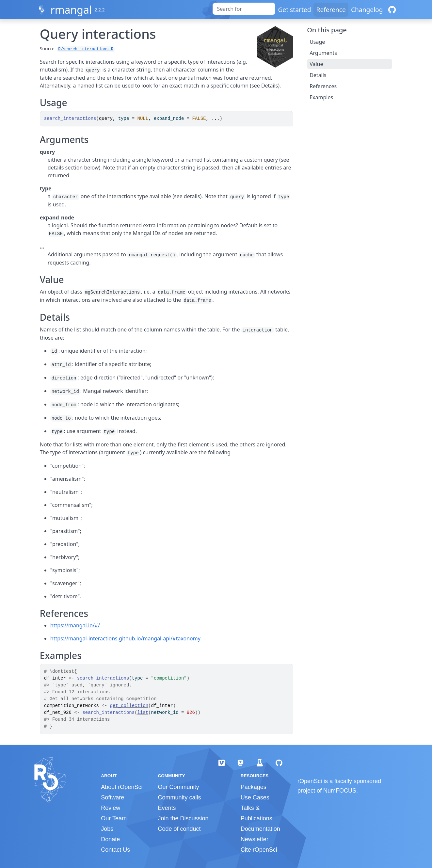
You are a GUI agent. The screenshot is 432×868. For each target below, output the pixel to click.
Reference (331, 10)
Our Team (114, 818)
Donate (110, 839)
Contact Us (115, 850)
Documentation (260, 829)
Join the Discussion (183, 818)
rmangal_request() (152, 255)
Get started (294, 10)
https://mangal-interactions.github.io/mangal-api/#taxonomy (125, 638)
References (323, 86)
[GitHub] (392, 10)
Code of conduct (179, 829)
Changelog (367, 10)
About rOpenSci (122, 787)
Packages (254, 787)
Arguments (323, 53)
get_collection (129, 706)
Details (318, 75)
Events (167, 808)
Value (316, 64)
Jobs (107, 829)
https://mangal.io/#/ (75, 625)
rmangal (71, 10)
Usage (317, 42)
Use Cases (255, 797)
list (143, 713)
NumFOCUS (340, 791)
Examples (321, 97)
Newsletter (255, 839)
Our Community (178, 787)
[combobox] (244, 9)
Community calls (179, 797)
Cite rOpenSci (259, 850)
